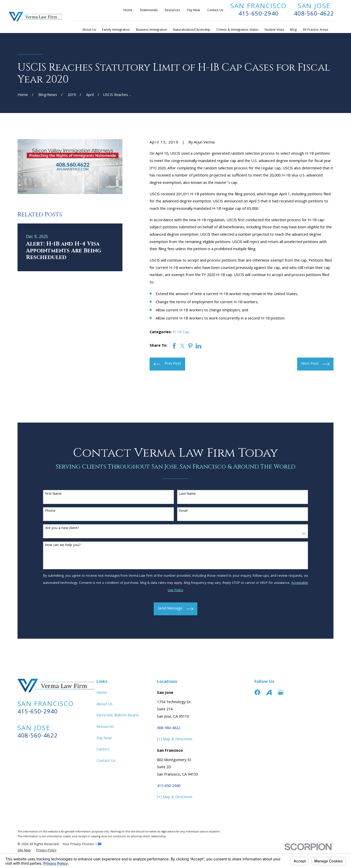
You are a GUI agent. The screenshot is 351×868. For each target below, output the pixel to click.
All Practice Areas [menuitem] (315, 30)
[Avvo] (269, 692)
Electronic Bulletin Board (117, 716)
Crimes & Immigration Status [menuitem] (237, 30)
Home (128, 11)
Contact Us (215, 11)
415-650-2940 (259, 14)
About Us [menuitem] (89, 30)
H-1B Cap (181, 332)
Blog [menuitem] (293, 30)
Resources (172, 11)
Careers (103, 750)
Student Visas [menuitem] (274, 30)
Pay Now (194, 11)
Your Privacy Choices (82, 845)
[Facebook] (257, 692)
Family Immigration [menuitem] (116, 30)
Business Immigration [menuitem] (151, 30)
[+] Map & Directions (175, 740)
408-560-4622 (314, 14)
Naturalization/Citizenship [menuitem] (192, 30)
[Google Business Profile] (281, 692)
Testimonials (149, 11)
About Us (105, 704)
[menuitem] (24, 851)
